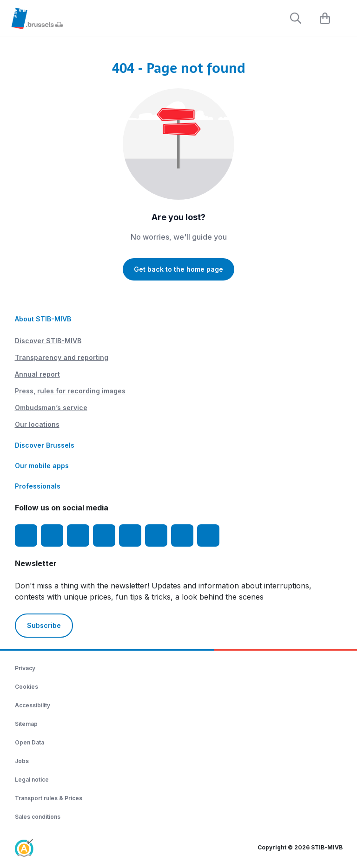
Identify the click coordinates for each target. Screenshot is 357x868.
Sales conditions (38, 817)
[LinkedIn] (104, 535)
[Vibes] (156, 535)
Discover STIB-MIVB (48, 341)
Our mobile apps (42, 466)
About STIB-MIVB (43, 319)
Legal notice (32, 780)
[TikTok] (130, 535)
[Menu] (345, 19)
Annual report (37, 374)
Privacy (25, 668)
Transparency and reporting (62, 357)
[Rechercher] (296, 18)
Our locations (37, 424)
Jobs (22, 761)
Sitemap (26, 724)
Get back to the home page (178, 269)
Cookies (26, 687)
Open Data (30, 742)
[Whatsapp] (208, 535)
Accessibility (33, 705)
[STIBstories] (182, 535)
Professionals (38, 486)
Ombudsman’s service (51, 408)
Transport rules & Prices (49, 798)
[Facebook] (26, 535)
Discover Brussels (45, 445)
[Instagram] (52, 535)
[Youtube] (78, 535)
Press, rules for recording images (70, 391)
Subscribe (44, 625)
